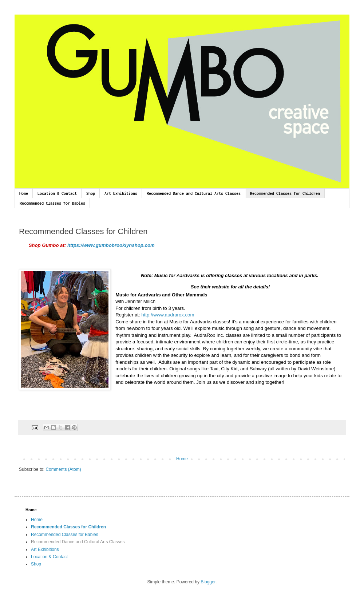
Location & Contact (57, 193)
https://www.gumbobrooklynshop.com (112, 245)
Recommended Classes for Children (285, 193)
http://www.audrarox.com (168, 315)
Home (24, 193)
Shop (91, 193)
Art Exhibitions (121, 193)
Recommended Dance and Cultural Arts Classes (194, 193)
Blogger (208, 582)
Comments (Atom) (63, 469)
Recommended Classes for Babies (52, 203)
